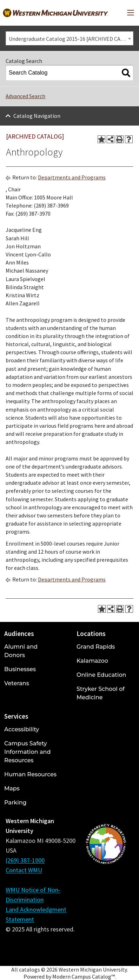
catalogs (29, 969)
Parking (15, 803)
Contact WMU (24, 870)
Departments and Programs (72, 177)
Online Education (101, 675)
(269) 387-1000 (25, 860)
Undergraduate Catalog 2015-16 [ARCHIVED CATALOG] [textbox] (71, 39)
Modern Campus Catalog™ (84, 976)
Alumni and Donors (21, 651)
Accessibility (22, 729)
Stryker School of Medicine (101, 693)
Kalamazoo (92, 661)
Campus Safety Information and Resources (27, 752)
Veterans (17, 683)
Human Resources (30, 774)
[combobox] (69, 38)
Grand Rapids (96, 647)
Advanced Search (25, 96)
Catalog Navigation (37, 116)
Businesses (20, 669)
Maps (12, 788)
